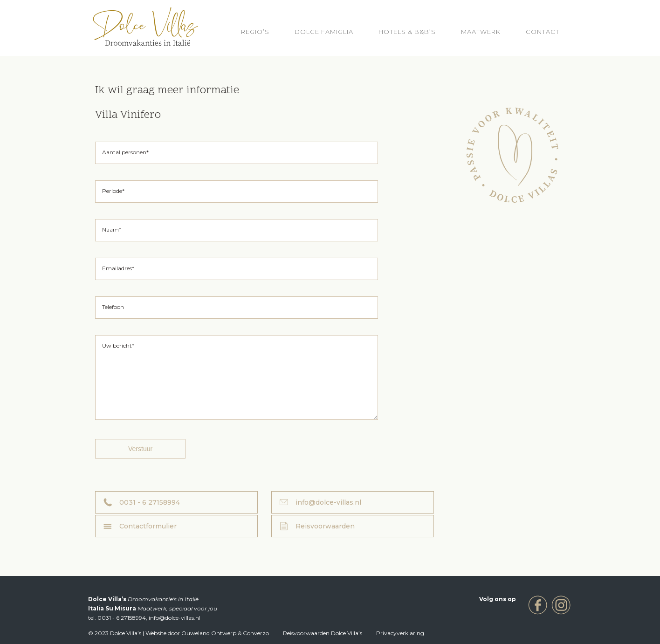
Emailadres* (118, 268)
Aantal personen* (125, 152)
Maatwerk (481, 32)
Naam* (112, 230)
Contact (543, 32)
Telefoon (113, 307)
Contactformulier (388, 516)
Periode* (113, 191)
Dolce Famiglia (324, 32)
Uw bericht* (118, 346)
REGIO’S (255, 32)
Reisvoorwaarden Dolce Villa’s (323, 622)
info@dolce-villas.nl (272, 516)
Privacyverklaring (400, 622)
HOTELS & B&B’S (407, 32)
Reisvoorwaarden (508, 516)
